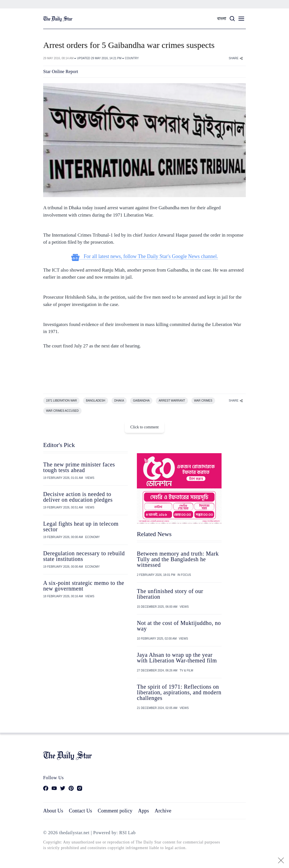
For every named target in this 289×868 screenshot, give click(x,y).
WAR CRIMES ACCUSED (62, 411)
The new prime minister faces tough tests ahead (79, 467)
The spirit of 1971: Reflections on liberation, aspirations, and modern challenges (179, 692)
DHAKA (119, 401)
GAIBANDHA (141, 401)
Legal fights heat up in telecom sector (81, 526)
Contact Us (80, 811)
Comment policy (115, 811)
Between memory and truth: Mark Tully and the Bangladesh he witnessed (178, 559)
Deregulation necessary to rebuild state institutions (84, 556)
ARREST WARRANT (172, 401)
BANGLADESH (95, 401)
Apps (144, 811)
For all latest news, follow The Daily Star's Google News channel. (145, 256)
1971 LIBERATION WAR (61, 401)
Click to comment (144, 427)
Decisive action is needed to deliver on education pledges (78, 497)
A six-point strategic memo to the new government (84, 586)
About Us (53, 811)
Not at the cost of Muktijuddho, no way (179, 626)
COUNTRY (132, 58)
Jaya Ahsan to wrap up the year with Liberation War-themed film (177, 658)
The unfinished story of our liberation (170, 594)
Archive (163, 811)
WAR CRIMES (203, 401)
